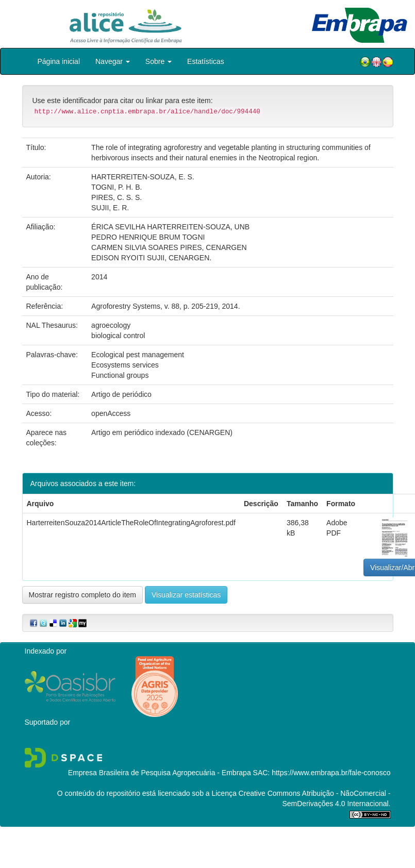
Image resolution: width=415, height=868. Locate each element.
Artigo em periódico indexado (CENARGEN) (162, 432)
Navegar (113, 61)
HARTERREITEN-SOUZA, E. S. (143, 177)
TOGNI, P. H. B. (117, 187)
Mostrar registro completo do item (83, 595)
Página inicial (59, 61)
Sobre (159, 61)
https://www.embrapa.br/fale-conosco (331, 773)
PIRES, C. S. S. (117, 197)
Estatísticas (206, 61)
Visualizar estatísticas (186, 595)
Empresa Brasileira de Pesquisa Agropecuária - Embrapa (160, 773)
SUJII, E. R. (110, 208)
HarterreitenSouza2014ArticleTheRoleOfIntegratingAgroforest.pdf (131, 523)
